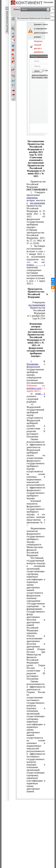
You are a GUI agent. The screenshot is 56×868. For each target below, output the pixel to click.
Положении (32, 364)
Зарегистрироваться (40, 75)
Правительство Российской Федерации (36, 186)
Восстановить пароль (41, 77)
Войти (37, 71)
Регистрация (48, 2)
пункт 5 (40, 394)
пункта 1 (36, 265)
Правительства (37, 306)
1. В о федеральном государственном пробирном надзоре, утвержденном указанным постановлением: (36, 372)
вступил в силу (34, 388)
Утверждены (39, 302)
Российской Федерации (39, 312)
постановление (37, 203)
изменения (32, 198)
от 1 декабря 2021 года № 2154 (36, 317)
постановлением (37, 305)
